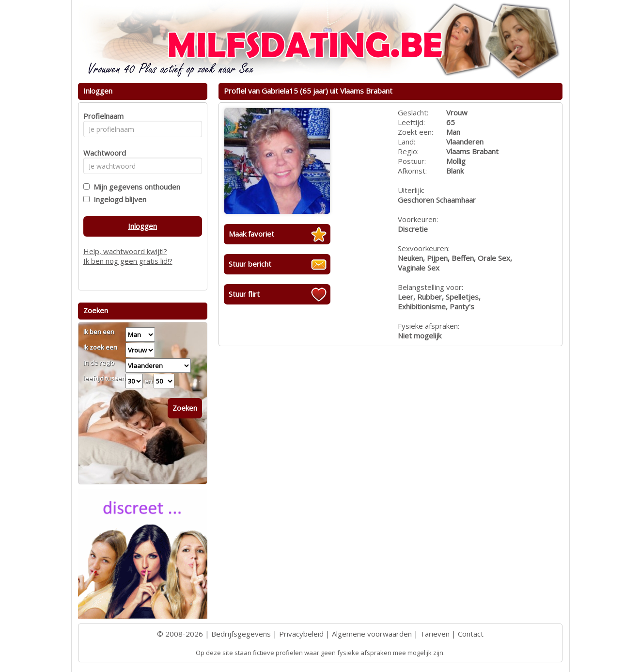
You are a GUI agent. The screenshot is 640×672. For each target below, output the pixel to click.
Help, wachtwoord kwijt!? (125, 251)
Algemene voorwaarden (372, 634)
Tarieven (435, 634)
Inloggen (142, 226)
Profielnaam (102, 116)
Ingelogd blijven (118, 199)
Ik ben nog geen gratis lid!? (128, 261)
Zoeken (185, 408)
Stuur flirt (244, 294)
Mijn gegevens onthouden (135, 187)
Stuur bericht (250, 264)
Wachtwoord (102, 153)
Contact (471, 634)
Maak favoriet (251, 234)
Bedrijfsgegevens (241, 634)
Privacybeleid (301, 634)
